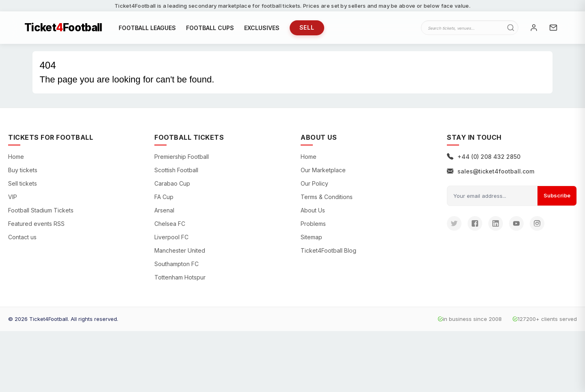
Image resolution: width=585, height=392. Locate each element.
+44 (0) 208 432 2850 (484, 157)
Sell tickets (23, 183)
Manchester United (180, 250)
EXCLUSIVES (262, 28)
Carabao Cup (172, 183)
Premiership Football (182, 157)
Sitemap (311, 237)
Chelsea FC (170, 224)
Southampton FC (177, 264)
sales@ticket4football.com (491, 171)
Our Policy (314, 183)
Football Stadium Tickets (41, 210)
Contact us (22, 237)
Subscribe (557, 195)
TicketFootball (63, 28)
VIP (13, 197)
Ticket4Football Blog (328, 250)
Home (16, 157)
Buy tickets (23, 170)
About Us (313, 210)
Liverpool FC (171, 237)
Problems (313, 224)
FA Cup (164, 197)
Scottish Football (176, 170)
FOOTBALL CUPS (210, 28)
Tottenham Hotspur (180, 277)
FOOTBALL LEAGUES (147, 28)
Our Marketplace (323, 170)
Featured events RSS (36, 224)
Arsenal (164, 210)
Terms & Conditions (327, 197)
